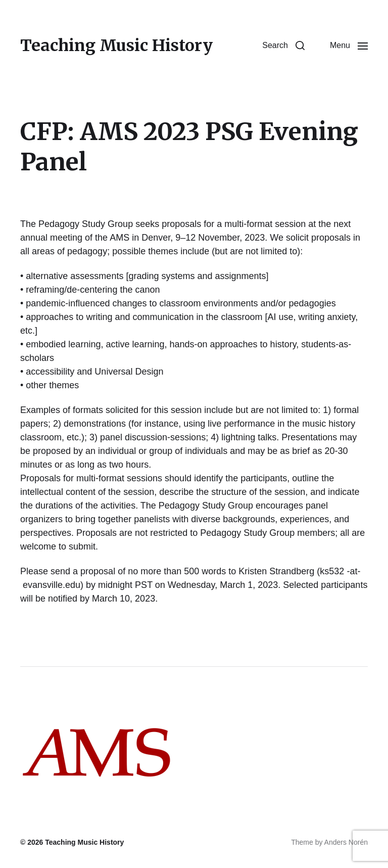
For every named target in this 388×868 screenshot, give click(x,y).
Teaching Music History (116, 45)
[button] (283, 45)
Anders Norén (346, 842)
